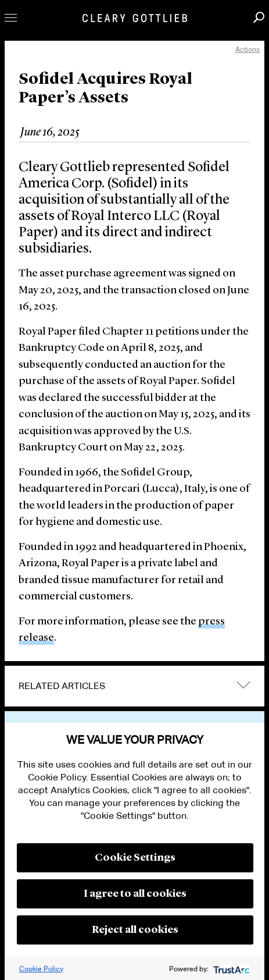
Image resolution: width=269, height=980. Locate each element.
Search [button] (259, 17)
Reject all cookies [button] (135, 930)
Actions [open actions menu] (248, 49)
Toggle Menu (11, 18)
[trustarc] (230, 969)
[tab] (134, 686)
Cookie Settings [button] (135, 858)
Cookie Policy (41, 969)
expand (243, 685)
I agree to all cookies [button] (135, 894)
